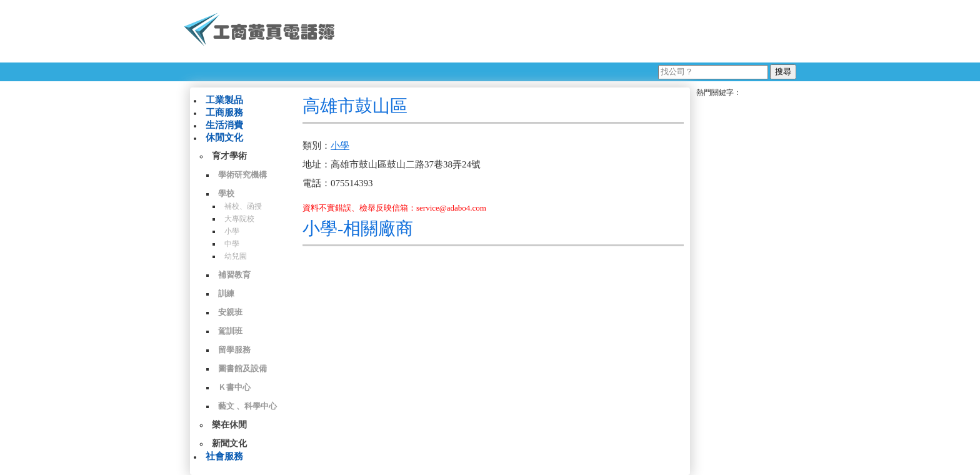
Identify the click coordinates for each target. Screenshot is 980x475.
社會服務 (224, 456)
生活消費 (224, 125)
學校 (226, 193)
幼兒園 (236, 256)
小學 (232, 231)
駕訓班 (230, 331)
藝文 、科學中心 (247, 406)
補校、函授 (243, 206)
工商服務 (224, 112)
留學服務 (234, 350)
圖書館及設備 (242, 368)
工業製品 (224, 100)
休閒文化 (224, 137)
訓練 (226, 293)
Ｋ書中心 (234, 387)
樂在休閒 (229, 425)
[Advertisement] (571, 31)
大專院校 (239, 219)
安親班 (230, 312)
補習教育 (234, 275)
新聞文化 (229, 443)
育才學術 (229, 156)
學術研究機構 (242, 175)
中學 (232, 244)
